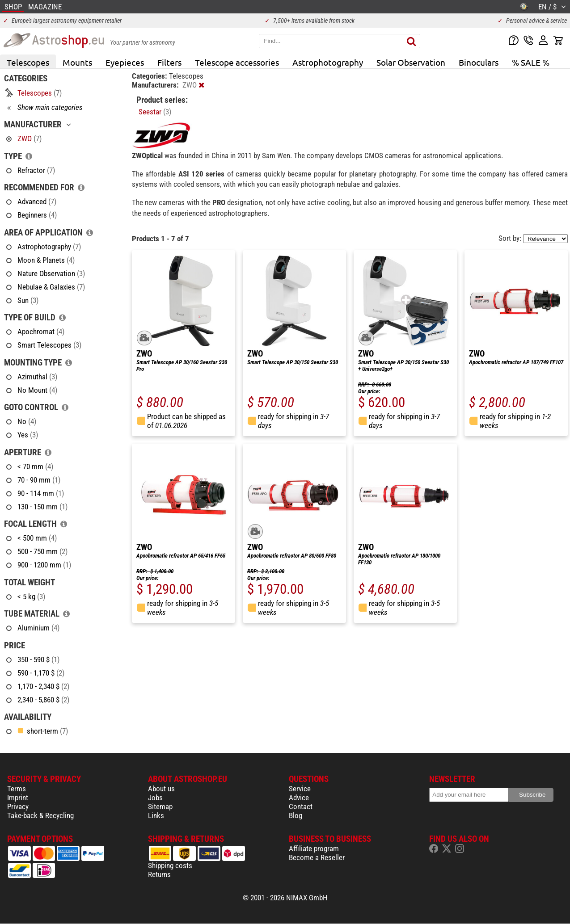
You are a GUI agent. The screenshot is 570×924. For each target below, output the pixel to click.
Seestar (155, 112)
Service (300, 789)
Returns (159, 874)
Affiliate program (314, 848)
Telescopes (28, 62)
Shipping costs (170, 865)
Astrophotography (328, 62)
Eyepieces (125, 62)
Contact (301, 806)
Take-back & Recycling (40, 815)
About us (161, 789)
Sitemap (160, 806)
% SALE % (531, 62)
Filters (169, 62)
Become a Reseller (317, 857)
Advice (299, 798)
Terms (17, 789)
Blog (296, 815)
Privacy (18, 806)
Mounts (77, 62)
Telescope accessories (237, 62)
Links (156, 815)
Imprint (18, 798)
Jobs (155, 798)
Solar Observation (411, 62)
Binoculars (479, 62)
